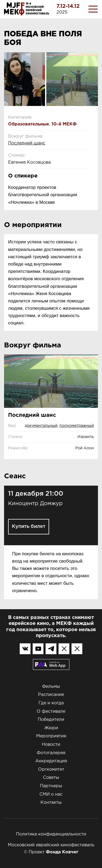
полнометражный (77, 426)
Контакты (51, 803)
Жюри (51, 728)
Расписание (51, 695)
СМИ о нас (51, 794)
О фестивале (51, 711)
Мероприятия (51, 736)
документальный (41, 426)
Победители (51, 720)
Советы (51, 778)
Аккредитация (51, 761)
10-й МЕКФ (64, 124)
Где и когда (51, 703)
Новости (51, 745)
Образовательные (29, 124)
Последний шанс (27, 143)
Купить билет (29, 527)
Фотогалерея (51, 753)
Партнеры (51, 786)
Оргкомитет (51, 769)
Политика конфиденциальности (51, 834)
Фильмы (51, 687)
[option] (51, 79)
